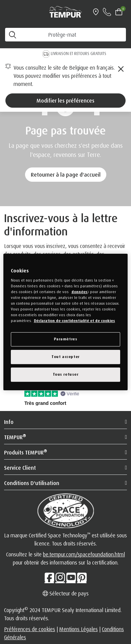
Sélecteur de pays (66, 593)
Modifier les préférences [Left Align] (65, 101)
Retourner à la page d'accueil (66, 175)
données (80, 292)
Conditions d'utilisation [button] (32, 483)
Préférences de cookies (30, 629)
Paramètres (66, 339)
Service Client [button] (20, 468)
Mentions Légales (79, 629)
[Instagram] (60, 577)
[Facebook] (49, 577)
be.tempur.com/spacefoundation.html (84, 554)
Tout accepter (65, 357)
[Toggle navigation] (8, 12)
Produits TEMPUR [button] (26, 452)
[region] (66, 322)
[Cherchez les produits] (65, 35)
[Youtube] (71, 577)
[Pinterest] (82, 577)
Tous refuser (66, 374)
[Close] (121, 69)
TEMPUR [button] (15, 437)
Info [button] (9, 422)
